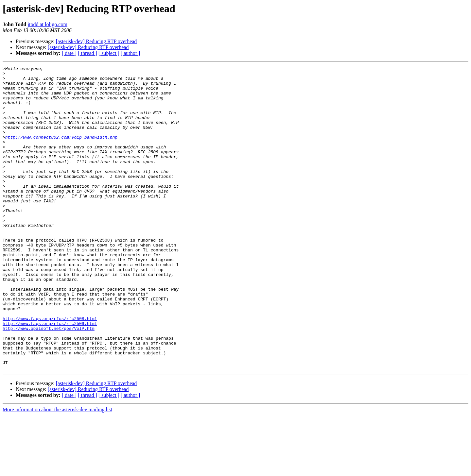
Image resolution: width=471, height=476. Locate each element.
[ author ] (131, 53)
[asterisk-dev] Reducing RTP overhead (96, 41)
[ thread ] (87, 53)
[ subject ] (109, 53)
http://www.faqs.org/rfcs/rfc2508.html (50, 369)
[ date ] (69, 53)
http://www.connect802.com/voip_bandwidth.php (61, 152)
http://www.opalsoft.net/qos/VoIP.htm (49, 381)
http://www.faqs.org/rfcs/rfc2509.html (50, 375)
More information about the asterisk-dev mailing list (57, 470)
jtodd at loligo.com (48, 24)
